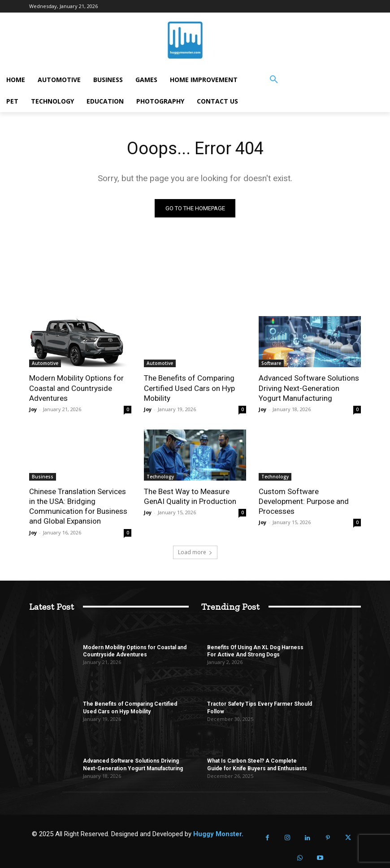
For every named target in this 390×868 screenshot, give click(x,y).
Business (43, 477)
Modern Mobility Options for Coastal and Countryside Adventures (76, 388)
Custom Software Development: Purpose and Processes (304, 501)
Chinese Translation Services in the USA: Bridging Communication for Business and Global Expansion (78, 506)
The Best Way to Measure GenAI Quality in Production (190, 496)
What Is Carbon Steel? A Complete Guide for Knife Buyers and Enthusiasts (257, 765)
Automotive (45, 363)
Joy (33, 409)
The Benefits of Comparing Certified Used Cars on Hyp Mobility (189, 388)
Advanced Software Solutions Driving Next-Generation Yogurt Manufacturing (309, 388)
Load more (195, 552)
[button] (274, 80)
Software (271, 363)
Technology (160, 477)
